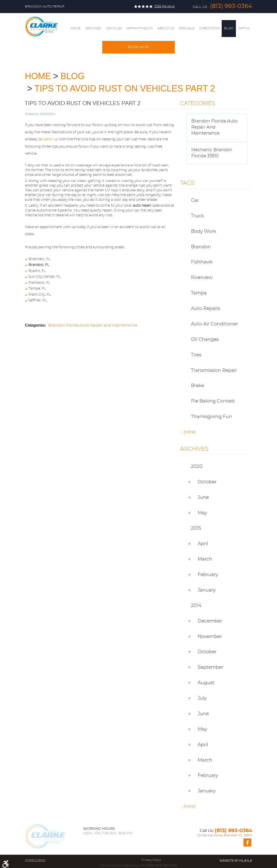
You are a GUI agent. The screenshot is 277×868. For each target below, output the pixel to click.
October (207, 482)
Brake (197, 386)
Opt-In (244, 28)
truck (197, 216)
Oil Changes (205, 340)
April (203, 544)
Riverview (202, 278)
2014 (196, 606)
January (207, 590)
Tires (196, 355)
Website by (236, 861)
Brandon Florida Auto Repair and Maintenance (93, 325)
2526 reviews (164, 6)
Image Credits (35, 860)
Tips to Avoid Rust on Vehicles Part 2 (125, 88)
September (211, 667)
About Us (166, 28)
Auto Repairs (206, 309)
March (205, 559)
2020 (197, 467)
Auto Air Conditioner (214, 324)
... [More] (188, 432)
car (195, 200)
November (210, 637)
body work (204, 231)
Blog (229, 28)
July (202, 698)
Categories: (198, 103)
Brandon (201, 247)
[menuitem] (75, 29)
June (203, 498)
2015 (196, 528)
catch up (51, 139)
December (210, 621)
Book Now (138, 47)
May (202, 513)
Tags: (188, 183)
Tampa (199, 293)
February (208, 575)
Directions (209, 28)
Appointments (140, 28)
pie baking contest (213, 401)
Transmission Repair (214, 370)
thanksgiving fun (211, 417)
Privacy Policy (151, 860)
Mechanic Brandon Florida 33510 (212, 153)
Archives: (195, 449)
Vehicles (114, 28)
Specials (187, 28)
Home (75, 28)
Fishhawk (202, 262)
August (206, 683)
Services (93, 28)
